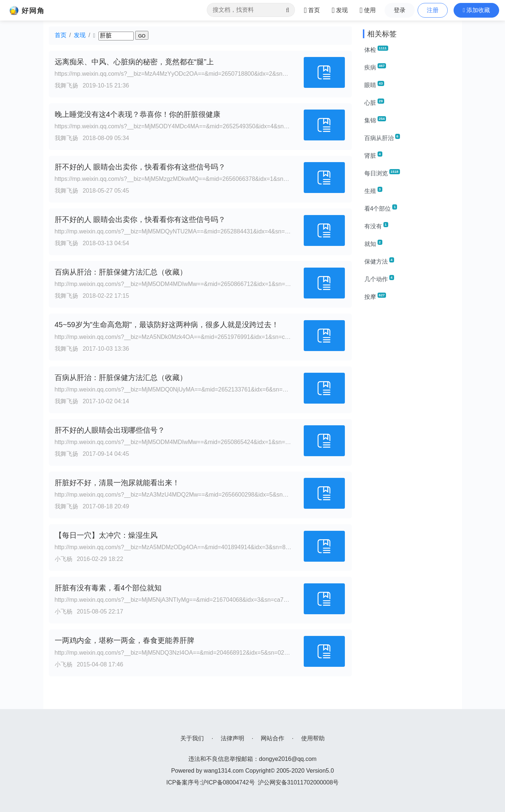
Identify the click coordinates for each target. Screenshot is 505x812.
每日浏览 (382, 173)
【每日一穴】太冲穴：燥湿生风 (106, 535)
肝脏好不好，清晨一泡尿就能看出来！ (117, 483)
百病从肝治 (382, 137)
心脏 (374, 102)
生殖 (373, 190)
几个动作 (379, 279)
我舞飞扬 (66, 85)
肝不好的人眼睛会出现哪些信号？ (110, 430)
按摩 (375, 296)
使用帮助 (313, 738)
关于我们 (192, 738)
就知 (373, 243)
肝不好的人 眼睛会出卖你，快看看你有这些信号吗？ (140, 167)
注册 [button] (433, 10)
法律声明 (232, 738)
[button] (476, 10)
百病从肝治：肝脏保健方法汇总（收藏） (121, 272)
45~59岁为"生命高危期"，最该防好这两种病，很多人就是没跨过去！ (167, 325)
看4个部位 (381, 208)
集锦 (375, 120)
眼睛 (374, 85)
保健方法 (379, 261)
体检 (376, 49)
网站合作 (273, 738)
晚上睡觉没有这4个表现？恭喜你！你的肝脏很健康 (138, 114)
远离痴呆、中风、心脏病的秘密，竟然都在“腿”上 (134, 62)
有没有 (376, 226)
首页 (61, 35)
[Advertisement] (410, 418)
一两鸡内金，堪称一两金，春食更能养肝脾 (125, 640)
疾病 (375, 67)
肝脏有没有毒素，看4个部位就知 (108, 588)
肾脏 (373, 155)
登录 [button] (400, 10)
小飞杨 (64, 559)
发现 (80, 35)
